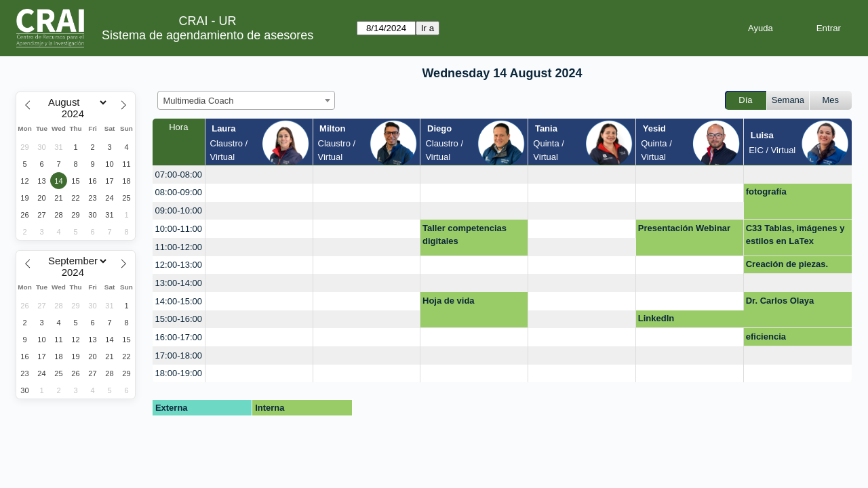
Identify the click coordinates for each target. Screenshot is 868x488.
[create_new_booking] (259, 175)
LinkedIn (656, 318)
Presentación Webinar (684, 228)
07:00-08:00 (179, 175)
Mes (831, 100)
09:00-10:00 (179, 210)
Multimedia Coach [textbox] (199, 101)
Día (745, 100)
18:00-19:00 (179, 373)
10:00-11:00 (179, 229)
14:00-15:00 (179, 301)
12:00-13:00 (179, 265)
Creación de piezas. (787, 264)
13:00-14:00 (179, 283)
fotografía (766, 191)
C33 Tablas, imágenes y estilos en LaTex (795, 235)
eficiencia (766, 337)
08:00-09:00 (179, 192)
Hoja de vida (449, 301)
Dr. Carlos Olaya (780, 301)
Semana (788, 100)
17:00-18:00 (179, 355)
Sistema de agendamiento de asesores (208, 35)
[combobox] (246, 100)
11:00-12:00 (179, 247)
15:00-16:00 (179, 319)
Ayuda (761, 28)
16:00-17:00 (179, 337)
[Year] (76, 114)
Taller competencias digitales (465, 235)
